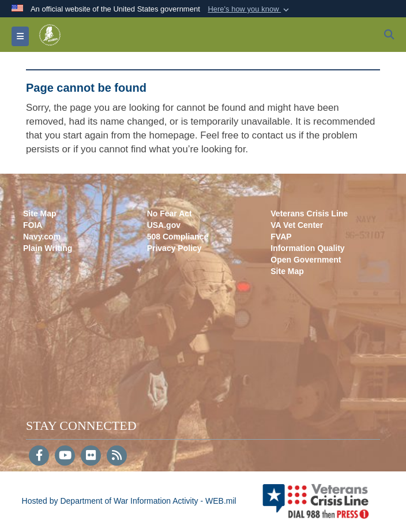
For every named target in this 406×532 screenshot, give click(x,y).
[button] (249, 9)
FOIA (33, 225)
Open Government (306, 260)
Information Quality (307, 248)
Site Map (40, 213)
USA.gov (164, 225)
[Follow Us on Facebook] (39, 456)
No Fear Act (170, 213)
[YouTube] (65, 456)
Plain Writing (48, 248)
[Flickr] (91, 456)
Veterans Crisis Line (309, 213)
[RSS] (117, 456)
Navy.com (42, 237)
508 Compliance (178, 237)
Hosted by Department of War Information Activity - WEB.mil (129, 501)
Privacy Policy (174, 248)
